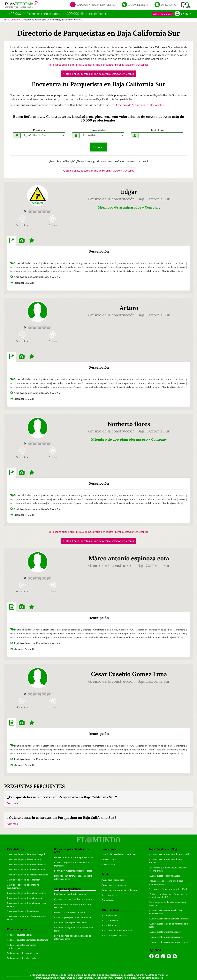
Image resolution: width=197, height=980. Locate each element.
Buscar (99, 147)
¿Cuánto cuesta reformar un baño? (165, 932)
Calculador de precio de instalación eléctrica (28, 875)
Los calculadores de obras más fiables (119, 854)
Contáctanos (108, 900)
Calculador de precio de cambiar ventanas (27, 893)
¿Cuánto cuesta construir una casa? (165, 876)
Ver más (13, 803)
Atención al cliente (110, 895)
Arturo (129, 308)
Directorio (165, 5)
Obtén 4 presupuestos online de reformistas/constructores (99, 74)
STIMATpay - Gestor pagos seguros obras (73, 871)
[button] (186, 5)
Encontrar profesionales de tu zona (70, 912)
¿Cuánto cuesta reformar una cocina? (166, 937)
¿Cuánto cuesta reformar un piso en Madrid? (169, 854)
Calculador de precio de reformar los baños (27, 869)
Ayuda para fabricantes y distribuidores (120, 890)
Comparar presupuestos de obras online (73, 917)
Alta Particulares (109, 915)
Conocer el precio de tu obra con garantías (74, 899)
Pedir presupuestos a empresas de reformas (27, 940)
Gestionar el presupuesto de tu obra (71, 922)
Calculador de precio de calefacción (24, 880)
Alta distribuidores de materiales (117, 930)
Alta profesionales (162, 14)
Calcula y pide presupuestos (93, 5)
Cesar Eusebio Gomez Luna (129, 674)
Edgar (129, 192)
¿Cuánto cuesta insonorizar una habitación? (169, 919)
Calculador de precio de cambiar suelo (25, 898)
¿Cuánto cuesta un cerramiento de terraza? (169, 942)
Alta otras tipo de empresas (114, 936)
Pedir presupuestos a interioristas (23, 958)
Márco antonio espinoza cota (129, 558)
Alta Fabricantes (109, 925)
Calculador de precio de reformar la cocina (27, 864)
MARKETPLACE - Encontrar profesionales (74, 857)
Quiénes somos (109, 859)
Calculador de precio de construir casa (25, 859)
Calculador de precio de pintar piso (23, 911)
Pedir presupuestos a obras (20, 935)
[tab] (12, 241)
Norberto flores (129, 424)
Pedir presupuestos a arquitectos (22, 953)
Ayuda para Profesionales (114, 885)
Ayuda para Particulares (113, 880)
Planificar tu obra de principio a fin (70, 894)
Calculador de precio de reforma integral (26, 854)
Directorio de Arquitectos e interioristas (139, 105)
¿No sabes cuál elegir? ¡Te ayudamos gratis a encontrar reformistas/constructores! (98, 65)
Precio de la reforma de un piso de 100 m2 (168, 889)
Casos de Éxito (108, 864)
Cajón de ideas (135, 5)
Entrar (183, 14)
